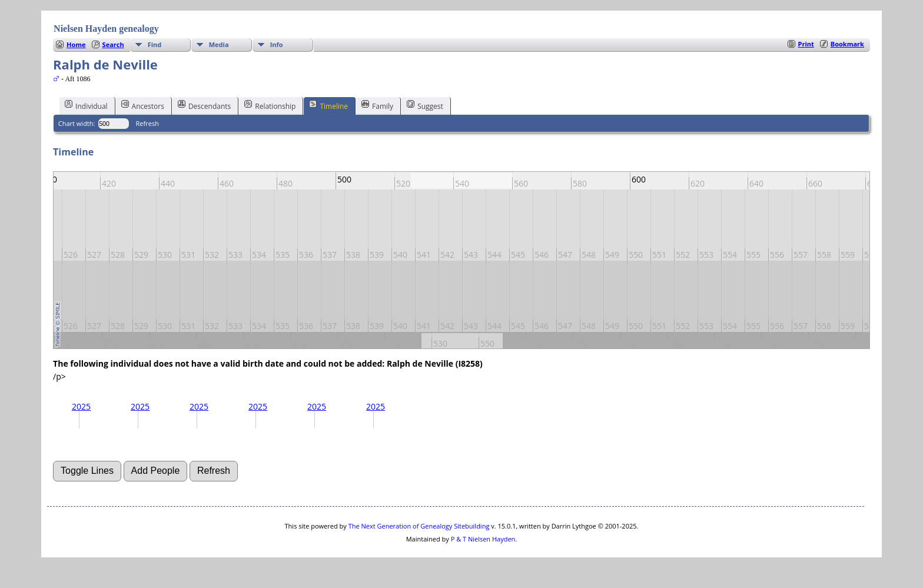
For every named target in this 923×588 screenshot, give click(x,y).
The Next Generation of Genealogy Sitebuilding (419, 526)
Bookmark (847, 44)
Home (76, 44)
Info (277, 44)
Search (113, 44)
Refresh (147, 123)
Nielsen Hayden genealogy (106, 29)
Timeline (328, 105)
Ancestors (143, 105)
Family (377, 105)
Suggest (425, 105)
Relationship (270, 105)
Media (219, 44)
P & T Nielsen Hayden (483, 539)
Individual (86, 105)
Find (155, 44)
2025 (81, 406)
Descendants (204, 105)
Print (806, 44)
